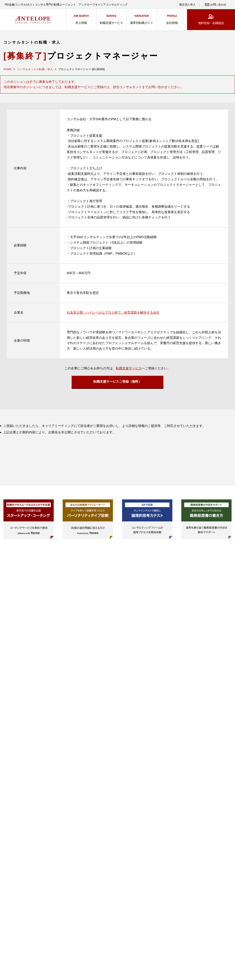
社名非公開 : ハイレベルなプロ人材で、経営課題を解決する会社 (113, 312)
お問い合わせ (218, 5)
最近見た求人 (187, 5)
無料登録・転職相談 (211, 23)
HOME (8, 69)
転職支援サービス (129, 368)
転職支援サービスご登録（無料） (117, 383)
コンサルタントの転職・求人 (35, 69)
